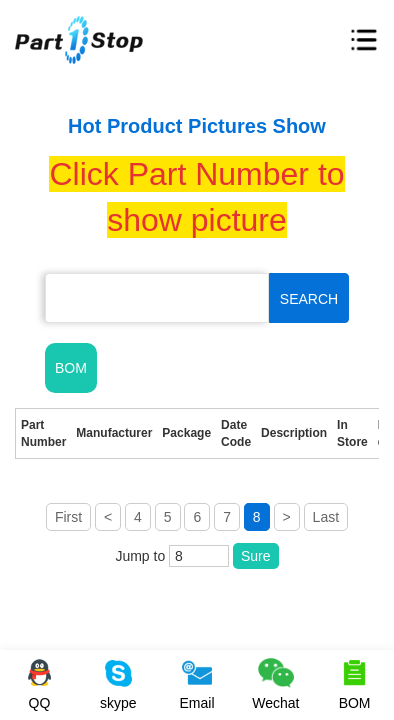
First (68, 517)
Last (326, 517)
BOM (71, 368)
